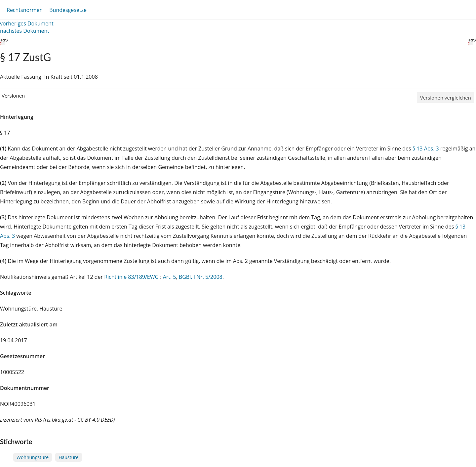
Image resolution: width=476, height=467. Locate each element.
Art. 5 (170, 277)
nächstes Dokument (25, 31)
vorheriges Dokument (27, 23)
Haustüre (69, 457)
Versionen (13, 96)
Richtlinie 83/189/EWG (132, 277)
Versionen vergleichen (446, 98)
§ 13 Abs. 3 (426, 149)
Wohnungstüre (33, 457)
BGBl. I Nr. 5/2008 (201, 277)
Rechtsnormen (25, 10)
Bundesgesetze (68, 10)
